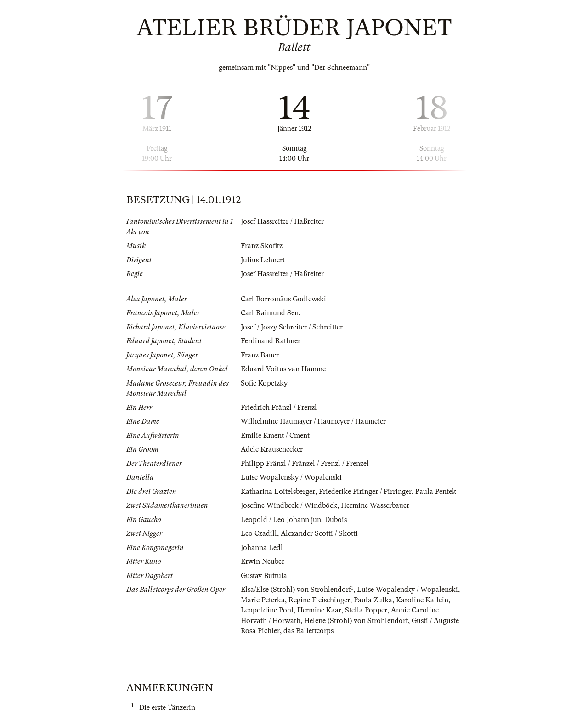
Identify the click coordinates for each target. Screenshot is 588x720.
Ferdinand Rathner (271, 341)
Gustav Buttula (264, 576)
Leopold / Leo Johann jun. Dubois (294, 520)
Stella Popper (366, 610)
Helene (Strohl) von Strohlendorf (356, 621)
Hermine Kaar (319, 610)
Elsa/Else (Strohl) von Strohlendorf (296, 590)
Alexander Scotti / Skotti (319, 533)
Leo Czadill (259, 533)
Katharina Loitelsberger (278, 492)
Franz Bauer (260, 355)
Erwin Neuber (263, 561)
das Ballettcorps (308, 631)
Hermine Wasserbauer (375, 505)
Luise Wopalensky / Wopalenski (291, 477)
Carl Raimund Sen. (271, 313)
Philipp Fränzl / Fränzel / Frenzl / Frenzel (305, 464)
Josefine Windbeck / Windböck (289, 505)
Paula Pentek (436, 492)
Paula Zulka (373, 600)
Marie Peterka (263, 600)
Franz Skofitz (262, 246)
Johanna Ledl (262, 548)
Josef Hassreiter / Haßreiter (282, 221)
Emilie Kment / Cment (275, 436)
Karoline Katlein (422, 600)
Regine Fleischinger (319, 600)
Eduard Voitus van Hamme (283, 369)
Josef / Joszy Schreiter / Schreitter (292, 327)
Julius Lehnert (263, 260)
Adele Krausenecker (272, 449)
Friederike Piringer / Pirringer (365, 492)
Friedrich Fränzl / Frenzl (279, 408)
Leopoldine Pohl (267, 610)
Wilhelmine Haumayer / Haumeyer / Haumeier (313, 421)
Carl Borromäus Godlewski (283, 299)
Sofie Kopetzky (264, 383)
